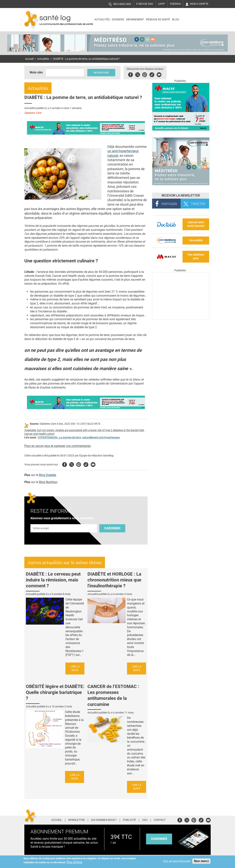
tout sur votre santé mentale (196, 224)
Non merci (201, 861)
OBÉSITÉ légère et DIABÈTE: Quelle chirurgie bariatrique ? (55, 692)
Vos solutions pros (196, 256)
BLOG (176, 20)
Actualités (102, 20)
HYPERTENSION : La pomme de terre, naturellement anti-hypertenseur (79, 438)
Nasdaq (194, 17)
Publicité (129, 820)
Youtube (93, 464)
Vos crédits (196, 240)
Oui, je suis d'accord (177, 861)
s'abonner (159, 839)
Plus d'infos (74, 862)
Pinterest (145, 74)
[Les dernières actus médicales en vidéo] (181, 319)
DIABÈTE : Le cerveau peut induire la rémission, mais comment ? (53, 580)
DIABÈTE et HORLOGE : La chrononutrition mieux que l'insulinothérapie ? (114, 580)
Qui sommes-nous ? (104, 820)
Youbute (159, 74)
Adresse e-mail (41, 522)
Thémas (175, 4)
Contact (160, 820)
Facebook (131, 74)
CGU (145, 820)
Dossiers (118, 20)
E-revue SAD (145, 4)
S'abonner (112, 528)
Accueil (29, 59)
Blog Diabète (48, 475)
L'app (162, 4)
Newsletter (77, 820)
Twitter (138, 74)
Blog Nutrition (48, 482)
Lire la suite (75, 668)
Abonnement (135, 20)
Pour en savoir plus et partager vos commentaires (58, 446)
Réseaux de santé (158, 20)
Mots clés (36, 72)
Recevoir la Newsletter (181, 195)
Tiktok (152, 74)
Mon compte (199, 4)
